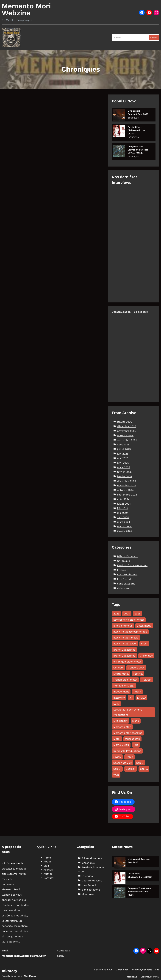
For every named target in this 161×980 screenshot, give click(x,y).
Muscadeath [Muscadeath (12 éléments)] (132, 739)
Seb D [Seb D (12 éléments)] (140, 763)
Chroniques (122, 970)
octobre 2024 (125, 490)
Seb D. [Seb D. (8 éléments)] (117, 769)
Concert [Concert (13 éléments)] (118, 668)
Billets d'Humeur (127, 556)
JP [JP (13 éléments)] (131, 698)
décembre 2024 (127, 481)
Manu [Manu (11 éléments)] (136, 721)
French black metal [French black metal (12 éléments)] (125, 680)
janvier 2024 (125, 531)
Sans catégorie (126, 584)
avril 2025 (123, 463)
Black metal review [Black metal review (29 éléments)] (125, 644)
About (47, 862)
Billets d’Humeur (103, 970)
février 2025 (124, 472)
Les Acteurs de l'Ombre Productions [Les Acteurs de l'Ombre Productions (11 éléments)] (128, 712)
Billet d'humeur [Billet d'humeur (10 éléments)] (123, 626)
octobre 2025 (125, 435)
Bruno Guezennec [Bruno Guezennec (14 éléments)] (124, 650)
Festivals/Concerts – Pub (146, 970)
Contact (49, 878)
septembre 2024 (127, 495)
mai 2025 (123, 458)
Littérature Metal (150, 977)
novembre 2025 (127, 431)
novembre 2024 (127, 486)
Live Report (124, 579)
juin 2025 (123, 454)
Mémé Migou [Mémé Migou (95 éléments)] (121, 745)
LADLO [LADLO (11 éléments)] (141, 698)
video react (124, 588)
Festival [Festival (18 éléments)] (138, 674)
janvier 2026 (125, 422)
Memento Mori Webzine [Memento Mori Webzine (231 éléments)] (128, 733)
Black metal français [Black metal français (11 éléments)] (126, 638)
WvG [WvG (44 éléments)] (116, 775)
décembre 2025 (127, 426)
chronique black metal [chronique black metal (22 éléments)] (127, 662)
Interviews (132, 977)
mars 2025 (124, 467)
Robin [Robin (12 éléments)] (129, 757)
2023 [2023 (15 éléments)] (116, 614)
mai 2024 (123, 513)
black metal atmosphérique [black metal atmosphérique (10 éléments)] (130, 632)
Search (154, 38)
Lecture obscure (127, 575)
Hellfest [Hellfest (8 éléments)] (147, 680)
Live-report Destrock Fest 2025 (138, 112)
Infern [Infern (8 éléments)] (137, 692)
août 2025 (123, 445)
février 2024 (124, 526)
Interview (123, 570)
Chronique (124, 561)
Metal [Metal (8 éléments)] (117, 739)
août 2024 (123, 499)
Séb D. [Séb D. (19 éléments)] (144, 769)
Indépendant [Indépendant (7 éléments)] (121, 692)
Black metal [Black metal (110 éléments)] (144, 626)
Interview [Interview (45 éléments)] (119, 698)
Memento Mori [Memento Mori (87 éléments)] (122, 727)
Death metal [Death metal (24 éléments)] (121, 674)
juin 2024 (123, 508)
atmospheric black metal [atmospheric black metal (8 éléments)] (129, 620)
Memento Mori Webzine (26, 9)
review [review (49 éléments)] (117, 757)
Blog (46, 866)
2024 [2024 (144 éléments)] (127, 614)
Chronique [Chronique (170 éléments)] (146, 656)
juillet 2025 (124, 449)
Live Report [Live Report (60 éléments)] (120, 721)
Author (48, 874)
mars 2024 (124, 522)
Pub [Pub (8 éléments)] (136, 745)
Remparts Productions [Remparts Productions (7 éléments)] (127, 751)
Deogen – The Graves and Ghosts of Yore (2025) (138, 150)
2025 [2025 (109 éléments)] (137, 614)
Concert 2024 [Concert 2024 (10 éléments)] (136, 668)
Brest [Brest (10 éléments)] (144, 644)
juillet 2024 (124, 504)
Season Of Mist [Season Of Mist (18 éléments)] (122, 763)
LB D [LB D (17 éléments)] (116, 704)
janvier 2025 (124, 476)
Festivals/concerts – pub (132, 565)
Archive (48, 870)
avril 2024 (123, 517)
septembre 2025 (127, 440)
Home (47, 858)
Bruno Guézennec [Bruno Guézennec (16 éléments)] (124, 656)
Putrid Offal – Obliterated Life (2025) (136, 130)
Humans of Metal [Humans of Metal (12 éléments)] (124, 686)
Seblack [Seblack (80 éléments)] (131, 769)
